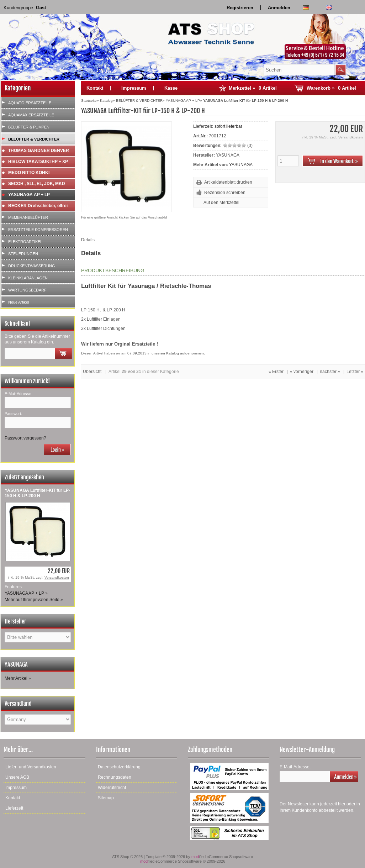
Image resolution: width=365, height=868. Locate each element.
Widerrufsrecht (112, 788)
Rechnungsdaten (115, 777)
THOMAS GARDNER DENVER (39, 151)
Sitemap (106, 798)
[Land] (38, 719)
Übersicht (92, 372)
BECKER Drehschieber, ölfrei (38, 206)
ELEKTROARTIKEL (25, 242)
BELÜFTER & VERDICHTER (34, 139)
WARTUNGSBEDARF (27, 290)
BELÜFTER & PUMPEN (29, 127)
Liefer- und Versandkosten (31, 767)
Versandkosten (57, 577)
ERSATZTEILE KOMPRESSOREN (38, 230)
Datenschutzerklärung (119, 767)
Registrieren (240, 8)
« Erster (276, 372)
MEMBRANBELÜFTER (28, 217)
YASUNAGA (241, 165)
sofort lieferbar (228, 126)
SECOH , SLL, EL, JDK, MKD (37, 184)
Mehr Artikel (16, 678)
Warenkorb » (331, 88)
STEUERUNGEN (23, 254)
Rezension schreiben (225, 193)
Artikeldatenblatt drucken (228, 182)
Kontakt (95, 88)
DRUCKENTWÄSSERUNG (32, 266)
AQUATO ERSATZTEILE (30, 103)
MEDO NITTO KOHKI (29, 173)
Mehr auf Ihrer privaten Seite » (34, 600)
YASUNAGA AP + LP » (26, 593)
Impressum (134, 88)
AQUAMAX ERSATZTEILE (31, 115)
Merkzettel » (253, 88)
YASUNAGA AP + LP (29, 195)
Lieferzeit (14, 808)
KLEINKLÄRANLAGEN (28, 278)
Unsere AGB (17, 777)
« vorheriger (302, 372)
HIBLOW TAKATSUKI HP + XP (38, 162)
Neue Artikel (18, 302)
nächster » (330, 372)
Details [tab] (88, 240)
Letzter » (355, 372)
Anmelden (279, 8)
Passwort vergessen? (25, 438)
